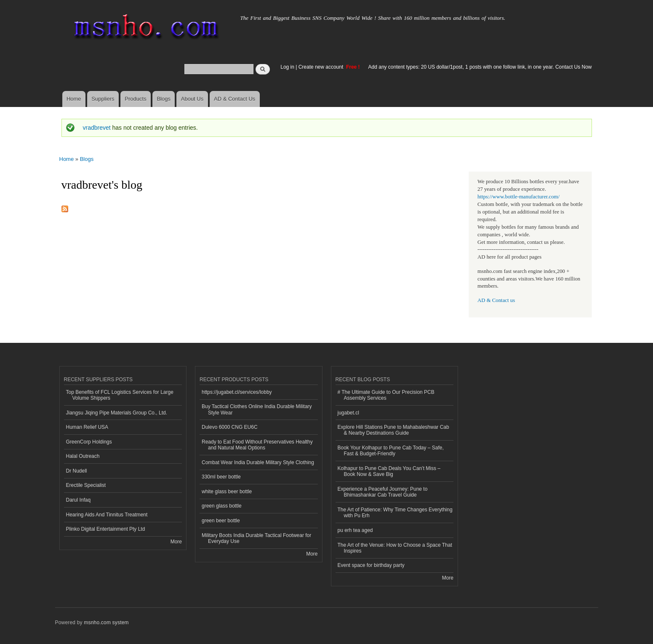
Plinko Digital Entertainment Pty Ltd (106, 529)
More (176, 542)
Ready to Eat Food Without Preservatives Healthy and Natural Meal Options (257, 445)
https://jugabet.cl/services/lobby (237, 392)
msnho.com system (106, 623)
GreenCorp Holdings (89, 442)
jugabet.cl (348, 413)
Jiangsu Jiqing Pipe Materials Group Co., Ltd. (117, 413)
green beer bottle (221, 521)
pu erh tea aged (355, 530)
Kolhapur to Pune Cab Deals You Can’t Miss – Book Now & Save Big (389, 471)
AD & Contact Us (235, 99)
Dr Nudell (77, 471)
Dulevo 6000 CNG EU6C (230, 427)
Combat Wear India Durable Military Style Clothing (258, 462)
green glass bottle (222, 506)
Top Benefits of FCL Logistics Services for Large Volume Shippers (120, 395)
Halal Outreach (83, 456)
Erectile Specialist (86, 485)
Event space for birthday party (371, 565)
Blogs (164, 99)
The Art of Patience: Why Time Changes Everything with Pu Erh (395, 513)
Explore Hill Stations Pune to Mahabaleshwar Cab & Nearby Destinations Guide (393, 430)
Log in (287, 67)
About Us (192, 99)
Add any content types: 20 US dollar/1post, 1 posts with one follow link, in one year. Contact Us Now (480, 67)
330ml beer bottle (221, 477)
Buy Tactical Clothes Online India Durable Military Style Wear (257, 409)
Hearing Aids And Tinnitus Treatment (107, 515)
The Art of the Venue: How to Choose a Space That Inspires (395, 548)
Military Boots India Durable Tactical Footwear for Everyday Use (256, 538)
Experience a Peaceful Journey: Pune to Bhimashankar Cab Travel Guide (383, 492)
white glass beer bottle (227, 492)
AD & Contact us (496, 300)
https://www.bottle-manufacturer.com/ (518, 197)
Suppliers (103, 99)
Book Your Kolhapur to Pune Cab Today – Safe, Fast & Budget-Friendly (391, 451)
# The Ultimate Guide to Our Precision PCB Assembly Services (386, 395)
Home (74, 99)
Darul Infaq (79, 500)
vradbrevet (97, 128)
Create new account (322, 67)
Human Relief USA (87, 427)
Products (135, 99)
